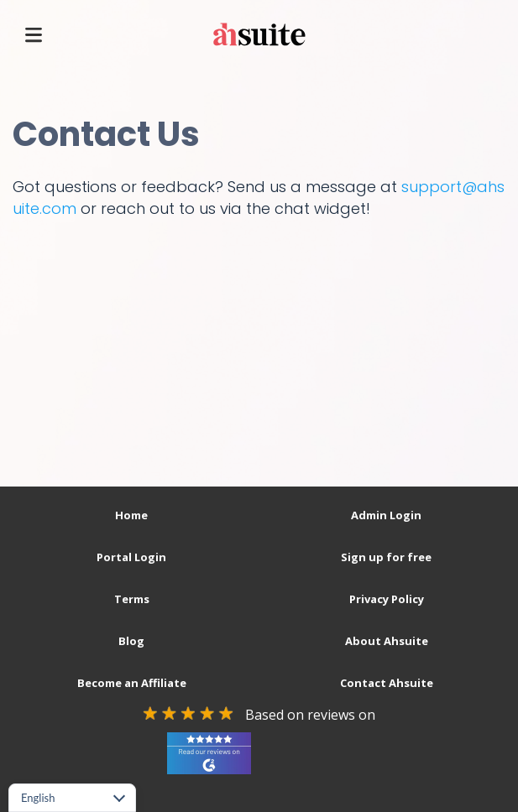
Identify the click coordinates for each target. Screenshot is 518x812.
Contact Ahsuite (387, 683)
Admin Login (386, 515)
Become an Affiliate (132, 683)
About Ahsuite (387, 641)
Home (131, 515)
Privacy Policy (387, 599)
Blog (131, 641)
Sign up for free (386, 557)
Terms (132, 599)
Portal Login (131, 557)
